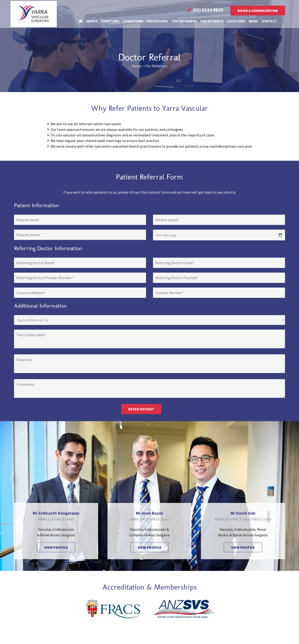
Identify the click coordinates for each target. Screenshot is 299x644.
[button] (283, 20)
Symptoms (110, 20)
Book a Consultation (258, 10)
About (92, 20)
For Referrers (184, 20)
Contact (269, 20)
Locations (236, 20)
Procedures (157, 20)
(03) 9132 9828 (208, 9)
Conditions (133, 20)
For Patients (212, 20)
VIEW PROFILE (56, 547)
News (253, 20)
